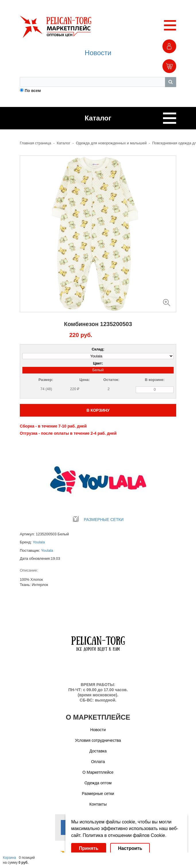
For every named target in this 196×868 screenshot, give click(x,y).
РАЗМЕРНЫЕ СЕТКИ (98, 520)
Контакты (98, 804)
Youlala (39, 542)
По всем (33, 91)
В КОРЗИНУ (98, 410)
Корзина (9, 858)
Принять (89, 848)
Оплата (98, 762)
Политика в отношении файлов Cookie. (124, 835)
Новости (98, 53)
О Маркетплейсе (98, 772)
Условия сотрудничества (98, 740)
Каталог (64, 143)
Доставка (98, 751)
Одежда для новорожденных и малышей (111, 143)
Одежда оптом (98, 783)
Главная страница (35, 143)
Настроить (130, 848)
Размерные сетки (98, 794)
